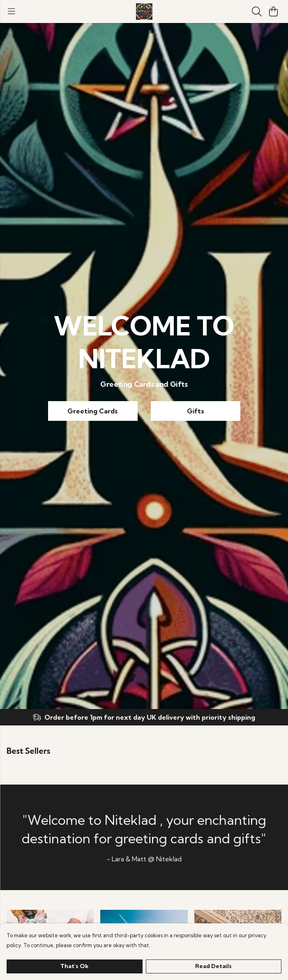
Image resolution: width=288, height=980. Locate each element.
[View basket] (273, 11)
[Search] (257, 11)
